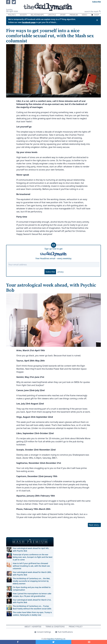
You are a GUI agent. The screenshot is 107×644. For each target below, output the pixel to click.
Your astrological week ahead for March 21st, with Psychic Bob (32, 601)
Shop (95, 15)
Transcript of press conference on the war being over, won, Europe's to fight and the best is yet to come (33, 557)
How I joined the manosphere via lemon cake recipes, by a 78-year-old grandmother (32, 595)
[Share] (89, 642)
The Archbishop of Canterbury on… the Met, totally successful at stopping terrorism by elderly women (32, 581)
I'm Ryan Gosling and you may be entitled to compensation (32, 589)
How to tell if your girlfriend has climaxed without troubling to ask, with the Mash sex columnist (31, 566)
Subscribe (50, 272)
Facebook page (29, 22)
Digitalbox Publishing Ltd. (56, 639)
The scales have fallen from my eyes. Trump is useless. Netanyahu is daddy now (32, 614)
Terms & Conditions (55, 627)
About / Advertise (33, 627)
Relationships (37, 15)
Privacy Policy (76, 627)
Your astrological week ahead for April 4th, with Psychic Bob (31, 550)
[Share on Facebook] (18, 642)
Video (84, 15)
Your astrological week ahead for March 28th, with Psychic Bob (32, 573)
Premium (74, 15)
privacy (61, 272)
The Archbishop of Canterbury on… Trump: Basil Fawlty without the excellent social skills (32, 607)
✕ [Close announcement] (97, 20)
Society (23, 15)
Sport (63, 15)
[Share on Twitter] (53, 642)
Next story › (94, 525)
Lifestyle (52, 15)
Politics (12, 15)
